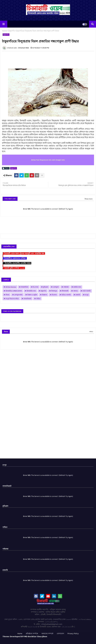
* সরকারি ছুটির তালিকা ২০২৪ (14, 268)
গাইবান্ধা (66, 287)
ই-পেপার (36, 287)
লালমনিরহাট (27, 299)
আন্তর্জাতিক (24, 287)
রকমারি (78, 295)
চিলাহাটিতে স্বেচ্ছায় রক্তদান (14, 291)
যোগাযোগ (60, 633)
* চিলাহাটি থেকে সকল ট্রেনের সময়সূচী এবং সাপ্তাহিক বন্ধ (24, 253)
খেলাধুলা (56, 287)
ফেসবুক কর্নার (18, 295)
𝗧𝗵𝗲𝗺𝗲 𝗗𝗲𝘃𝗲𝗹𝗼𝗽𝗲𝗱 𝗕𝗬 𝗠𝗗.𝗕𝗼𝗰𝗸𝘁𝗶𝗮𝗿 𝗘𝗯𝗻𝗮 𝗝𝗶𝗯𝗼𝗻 (25, 636)
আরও (91, 332)
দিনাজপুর (54, 291)
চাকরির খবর (77, 287)
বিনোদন (54, 295)
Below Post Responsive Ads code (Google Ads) (48, 160)
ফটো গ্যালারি (87, 291)
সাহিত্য (38, 299)
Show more (89, 199)
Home (4, 31)
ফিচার (7, 295)
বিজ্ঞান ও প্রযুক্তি (32, 295)
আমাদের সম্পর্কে (47, 633)
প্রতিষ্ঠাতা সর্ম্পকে (32, 633)
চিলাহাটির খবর (31, 291)
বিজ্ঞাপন (44, 295)
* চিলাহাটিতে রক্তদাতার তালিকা (15, 258)
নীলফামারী (65, 291)
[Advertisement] (47, 59)
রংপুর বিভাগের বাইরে (12, 299)
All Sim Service (11, 287)
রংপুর (87, 295)
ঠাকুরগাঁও (11, 31)
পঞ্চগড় (75, 291)
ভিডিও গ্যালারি (66, 295)
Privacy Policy (73, 633)
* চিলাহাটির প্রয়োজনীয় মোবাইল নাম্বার (17, 263)
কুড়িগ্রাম (46, 287)
